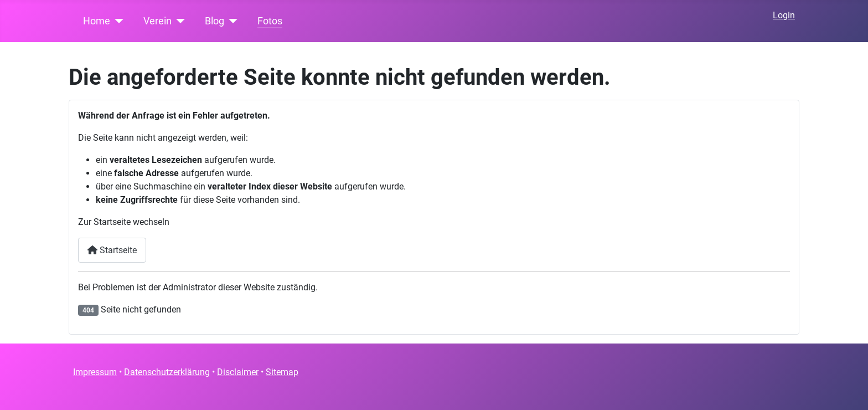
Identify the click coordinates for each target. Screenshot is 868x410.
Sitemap (282, 372)
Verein (157, 21)
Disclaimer (238, 372)
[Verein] (179, 21)
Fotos (270, 21)
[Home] (117, 21)
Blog (215, 21)
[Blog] (231, 21)
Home (97, 21)
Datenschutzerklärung (167, 372)
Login (784, 15)
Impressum (95, 372)
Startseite (112, 250)
